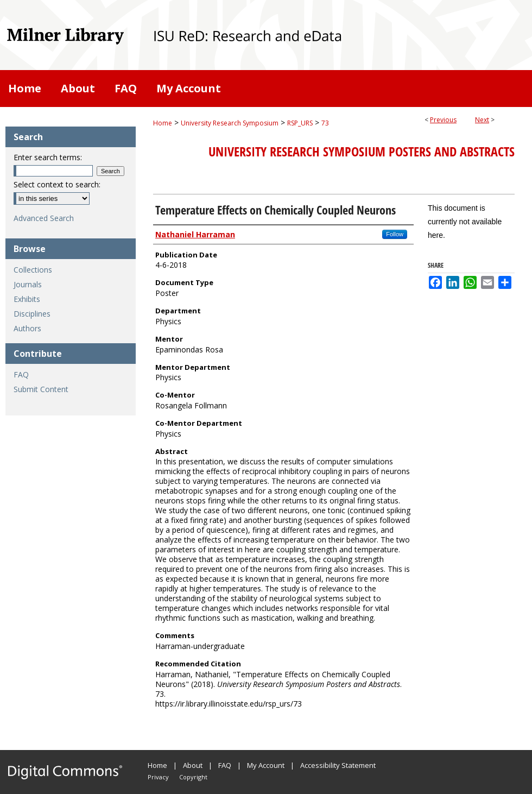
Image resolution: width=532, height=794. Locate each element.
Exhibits (27, 299)
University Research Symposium (230, 123)
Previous (443, 120)
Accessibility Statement (338, 765)
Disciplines (32, 314)
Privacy (158, 777)
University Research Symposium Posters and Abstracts (362, 152)
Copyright (193, 777)
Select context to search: (57, 184)
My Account (266, 765)
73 (325, 123)
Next (482, 120)
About (193, 765)
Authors (27, 328)
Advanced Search (44, 218)
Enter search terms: (48, 157)
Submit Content (41, 389)
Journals (28, 284)
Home (163, 123)
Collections (33, 270)
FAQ (21, 374)
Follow (395, 234)
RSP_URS (300, 123)
